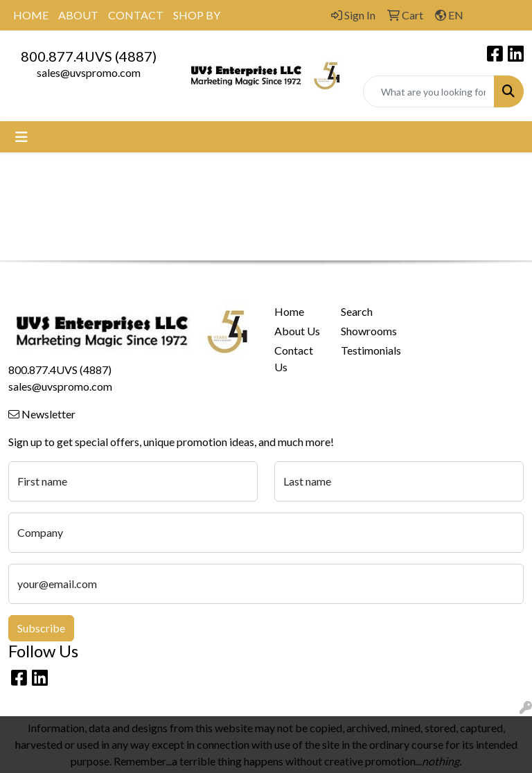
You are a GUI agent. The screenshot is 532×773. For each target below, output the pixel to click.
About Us (297, 331)
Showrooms (366, 331)
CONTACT (136, 15)
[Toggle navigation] (21, 137)
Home (289, 311)
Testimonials (366, 350)
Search (357, 311)
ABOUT (78, 15)
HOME (31, 15)
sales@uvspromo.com (89, 72)
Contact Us (294, 358)
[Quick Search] (429, 91)
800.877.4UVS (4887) (89, 56)
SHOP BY (197, 15)
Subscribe (41, 628)
